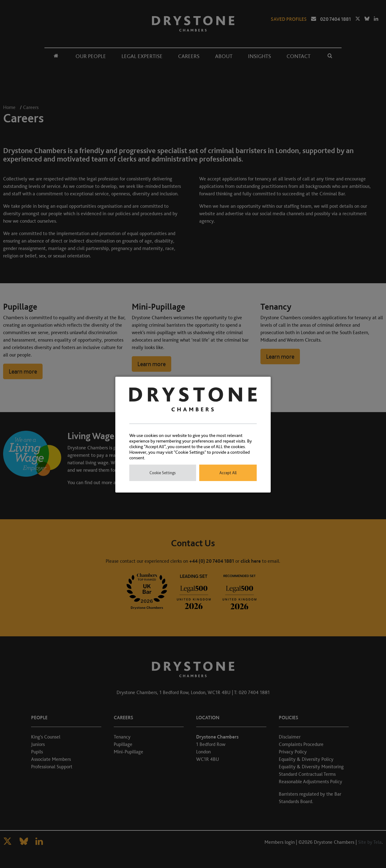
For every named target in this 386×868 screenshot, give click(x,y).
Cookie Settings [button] (163, 473)
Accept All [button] (228, 473)
